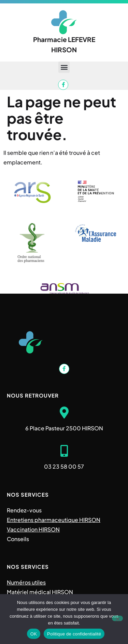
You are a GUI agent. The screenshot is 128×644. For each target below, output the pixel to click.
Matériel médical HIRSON (40, 592)
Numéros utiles (26, 582)
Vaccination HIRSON (33, 529)
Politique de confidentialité (74, 634)
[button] (64, 67)
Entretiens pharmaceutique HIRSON (54, 520)
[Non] (117, 618)
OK (34, 634)
